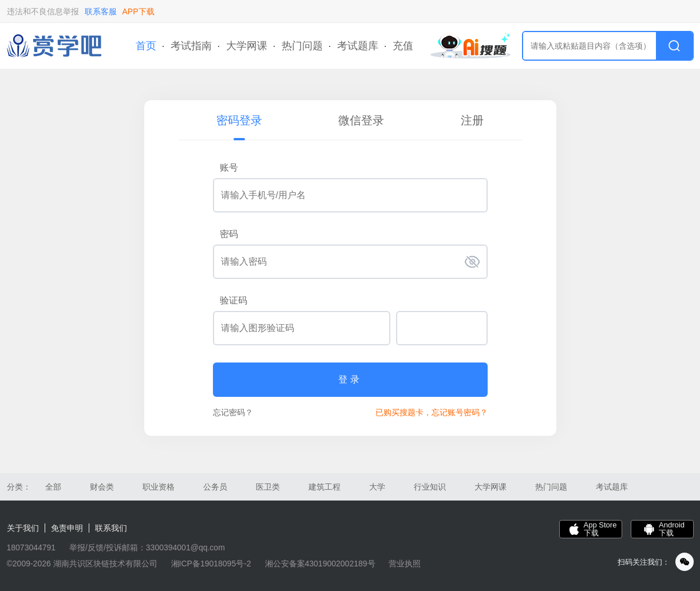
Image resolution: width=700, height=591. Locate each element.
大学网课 (247, 46)
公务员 (215, 487)
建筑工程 (325, 487)
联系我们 (111, 528)
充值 (403, 46)
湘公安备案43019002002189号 (320, 564)
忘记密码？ (233, 412)
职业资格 (159, 487)
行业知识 (430, 487)
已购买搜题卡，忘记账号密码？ (432, 412)
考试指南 (191, 46)
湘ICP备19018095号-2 (211, 564)
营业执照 (405, 564)
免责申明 (67, 528)
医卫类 (268, 487)
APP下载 (139, 11)
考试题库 (358, 46)
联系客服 (101, 11)
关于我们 (23, 528)
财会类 (102, 487)
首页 (146, 46)
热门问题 (302, 46)
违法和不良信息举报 (43, 11)
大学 (377, 487)
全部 (53, 487)
